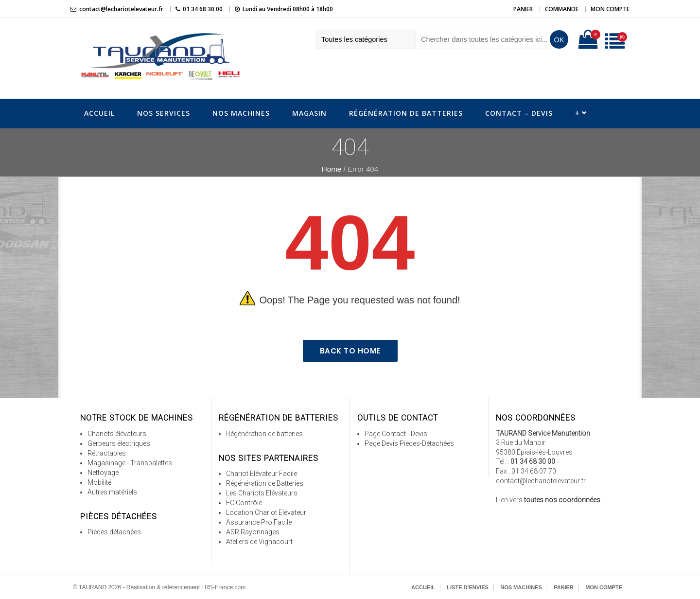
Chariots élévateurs (117, 434)
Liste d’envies (468, 587)
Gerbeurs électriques (119, 443)
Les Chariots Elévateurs (262, 493)
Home (332, 169)
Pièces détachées (114, 532)
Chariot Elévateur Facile (262, 474)
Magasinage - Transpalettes (130, 463)
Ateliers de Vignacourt (259, 542)
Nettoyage (103, 473)
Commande (562, 9)
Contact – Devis (519, 113)
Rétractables (107, 453)
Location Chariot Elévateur (266, 512)
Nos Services (164, 113)
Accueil (99, 113)
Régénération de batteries (264, 434)
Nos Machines (241, 113)
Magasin (309, 113)
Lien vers (548, 500)
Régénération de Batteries (406, 113)
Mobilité (99, 482)
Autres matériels (112, 492)
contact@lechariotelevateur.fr (121, 9)
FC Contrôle (244, 503)
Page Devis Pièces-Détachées (409, 443)
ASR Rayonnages (253, 532)
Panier (523, 9)
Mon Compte (610, 9)
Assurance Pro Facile (259, 522)
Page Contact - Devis (396, 434)
